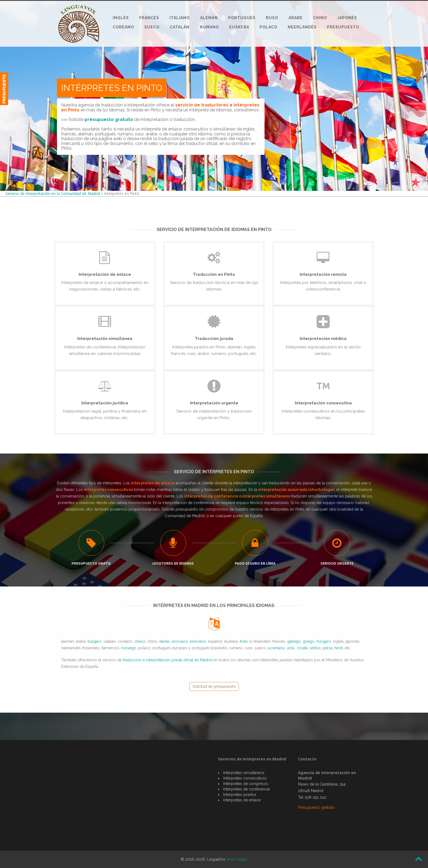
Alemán (209, 18)
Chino (320, 18)
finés (244, 641)
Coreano (123, 27)
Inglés (121, 18)
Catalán (180, 27)
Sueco (152, 27)
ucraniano (276, 648)
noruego (129, 648)
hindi (339, 648)
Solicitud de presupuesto (214, 686)
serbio (315, 648)
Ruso (272, 18)
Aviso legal (237, 859)
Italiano (180, 18)
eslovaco (180, 641)
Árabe (296, 18)
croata (302, 648)
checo (140, 641)
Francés (149, 18)
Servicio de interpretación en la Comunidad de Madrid (53, 193)
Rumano (209, 27)
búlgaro (95, 641)
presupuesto (187, 509)
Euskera (239, 27)
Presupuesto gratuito (316, 807)
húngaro (324, 641)
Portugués (242, 18)
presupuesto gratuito (109, 119)
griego (309, 641)
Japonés (347, 18)
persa (328, 648)
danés (164, 641)
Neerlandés (302, 27)
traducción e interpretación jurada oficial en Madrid (168, 660)
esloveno (198, 641)
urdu (291, 648)
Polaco (268, 27)
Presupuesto (343, 27)
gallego (294, 641)
